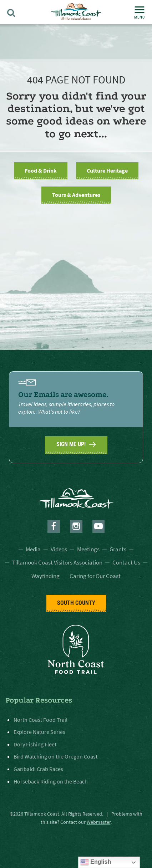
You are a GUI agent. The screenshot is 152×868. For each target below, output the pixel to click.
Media (33, 549)
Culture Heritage (107, 170)
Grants (118, 549)
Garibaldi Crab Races (38, 769)
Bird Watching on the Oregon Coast (55, 756)
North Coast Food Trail (40, 720)
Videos (59, 549)
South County (76, 603)
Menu (140, 13)
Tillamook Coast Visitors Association (57, 562)
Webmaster (99, 822)
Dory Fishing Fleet (35, 744)
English (96, 862)
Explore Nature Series (39, 732)
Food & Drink (41, 170)
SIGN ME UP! (76, 444)
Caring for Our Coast (95, 576)
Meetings (88, 549)
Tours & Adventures (76, 195)
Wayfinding (45, 576)
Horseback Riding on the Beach (51, 781)
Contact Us (126, 562)
